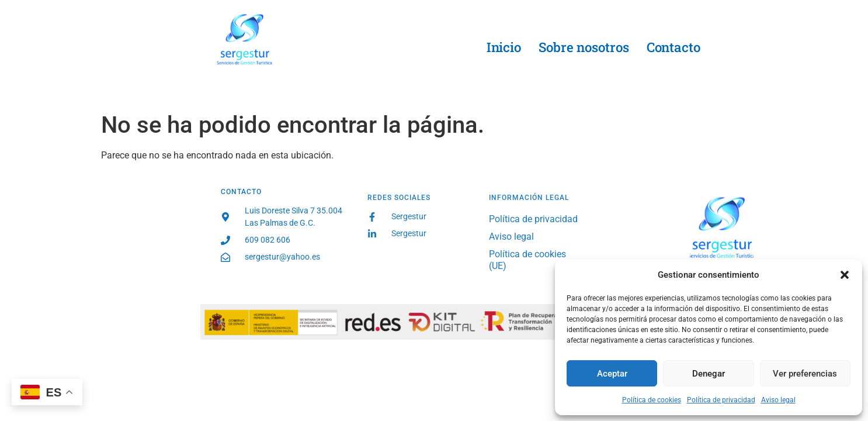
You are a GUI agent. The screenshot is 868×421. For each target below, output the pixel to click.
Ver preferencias (805, 374)
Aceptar (612, 374)
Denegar (709, 374)
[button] (845, 275)
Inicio (504, 47)
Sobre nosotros (584, 47)
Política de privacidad (721, 400)
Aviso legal (778, 400)
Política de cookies (652, 400)
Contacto (673, 47)
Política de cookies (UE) (527, 260)
